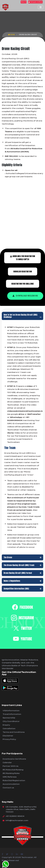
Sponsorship (9, 718)
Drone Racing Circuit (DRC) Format (22, 573)
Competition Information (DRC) (22, 589)
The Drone (22, 557)
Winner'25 (24, 2)
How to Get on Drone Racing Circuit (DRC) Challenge (22, 316)
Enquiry (6, 725)
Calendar (7, 763)
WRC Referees (10, 777)
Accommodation (11, 784)
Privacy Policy (9, 739)
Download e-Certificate (14, 759)
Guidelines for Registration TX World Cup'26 (22, 258)
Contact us (8, 788)
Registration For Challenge (23, 284)
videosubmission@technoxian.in (25, 411)
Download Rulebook (25, 296)
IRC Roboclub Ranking (13, 770)
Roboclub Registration (23, 271)
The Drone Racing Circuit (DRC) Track (22, 565)
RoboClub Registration (14, 780)
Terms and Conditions (14, 732)
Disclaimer (8, 736)
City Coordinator (11, 721)
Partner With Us (10, 766)
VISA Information (11, 711)
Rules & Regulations (22, 581)
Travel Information (12, 714)
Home (12, 35)
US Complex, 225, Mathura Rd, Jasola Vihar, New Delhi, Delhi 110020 (21, 809)
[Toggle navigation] (41, 7)
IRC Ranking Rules (11, 773)
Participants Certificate (35, 2)
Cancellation (9, 729)
